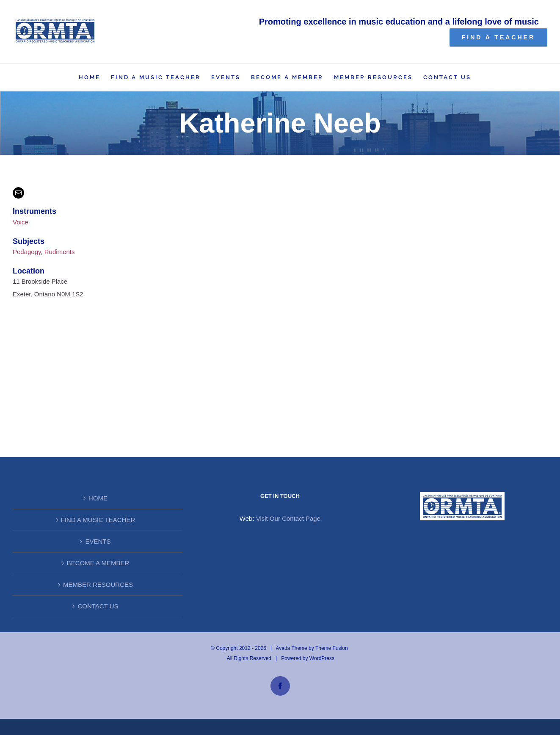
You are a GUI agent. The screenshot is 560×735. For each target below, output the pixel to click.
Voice (21, 222)
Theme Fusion (332, 648)
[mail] (18, 193)
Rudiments (60, 252)
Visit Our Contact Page (288, 518)
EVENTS (98, 541)
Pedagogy (27, 252)
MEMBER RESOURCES (98, 584)
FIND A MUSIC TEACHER (98, 520)
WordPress (322, 658)
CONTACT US (98, 606)
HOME (98, 498)
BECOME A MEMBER (98, 563)
